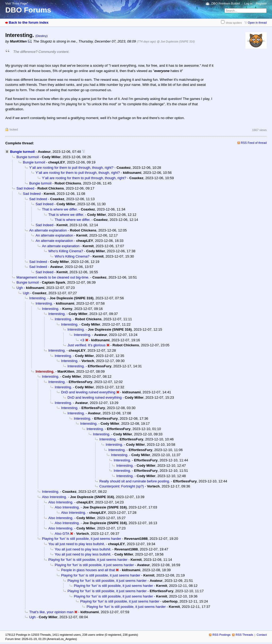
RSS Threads (244, 635)
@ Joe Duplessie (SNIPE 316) (176, 41)
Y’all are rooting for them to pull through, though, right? (71, 168)
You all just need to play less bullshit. (77, 544)
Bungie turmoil (22, 152)
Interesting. (38, 298)
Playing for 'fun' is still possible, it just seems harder (82, 539)
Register (261, 3)
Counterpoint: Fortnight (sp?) (122, 486)
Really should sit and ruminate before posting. (135, 481)
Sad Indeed (25, 188)
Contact (262, 635)
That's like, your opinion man (51, 612)
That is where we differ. (60, 209)
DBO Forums (28, 10)
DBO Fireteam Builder (226, 3)
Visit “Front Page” (17, 3)
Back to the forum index (29, 22)
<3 (82, 340)
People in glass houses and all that (88, 570)
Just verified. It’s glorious (86, 345)
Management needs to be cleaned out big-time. (53, 277)
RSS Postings (222, 635)
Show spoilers (234, 23)
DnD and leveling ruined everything (88, 392)
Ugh (20, 288)
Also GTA (62, 534)
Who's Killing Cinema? (66, 251)
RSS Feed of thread (254, 143)
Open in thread (257, 23)
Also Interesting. (54, 497)
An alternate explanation (48, 230)
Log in (248, 3)
